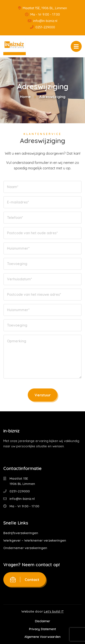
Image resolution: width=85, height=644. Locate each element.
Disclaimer (43, 621)
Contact (25, 580)
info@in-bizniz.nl (43, 21)
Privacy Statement (42, 629)
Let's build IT (54, 611)
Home (25, 97)
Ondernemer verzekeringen (25, 548)
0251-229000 (43, 27)
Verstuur (43, 395)
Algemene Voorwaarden (42, 637)
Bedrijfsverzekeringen (21, 533)
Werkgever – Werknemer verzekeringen (35, 540)
